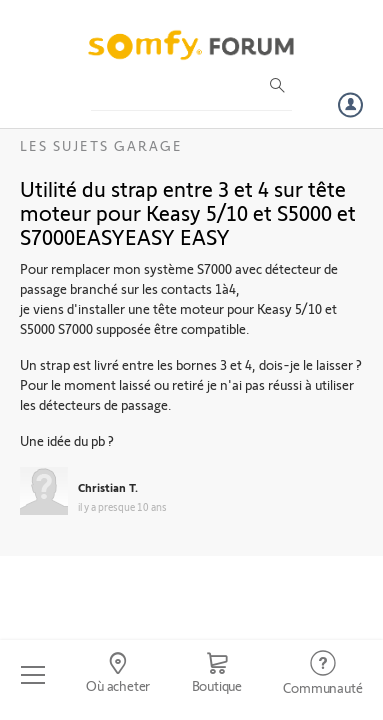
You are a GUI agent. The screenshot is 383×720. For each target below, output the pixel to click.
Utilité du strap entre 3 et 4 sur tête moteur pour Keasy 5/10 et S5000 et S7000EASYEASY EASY (188, 212)
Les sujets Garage (101, 145)
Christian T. (108, 487)
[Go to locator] (117, 675)
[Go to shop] (217, 675)
